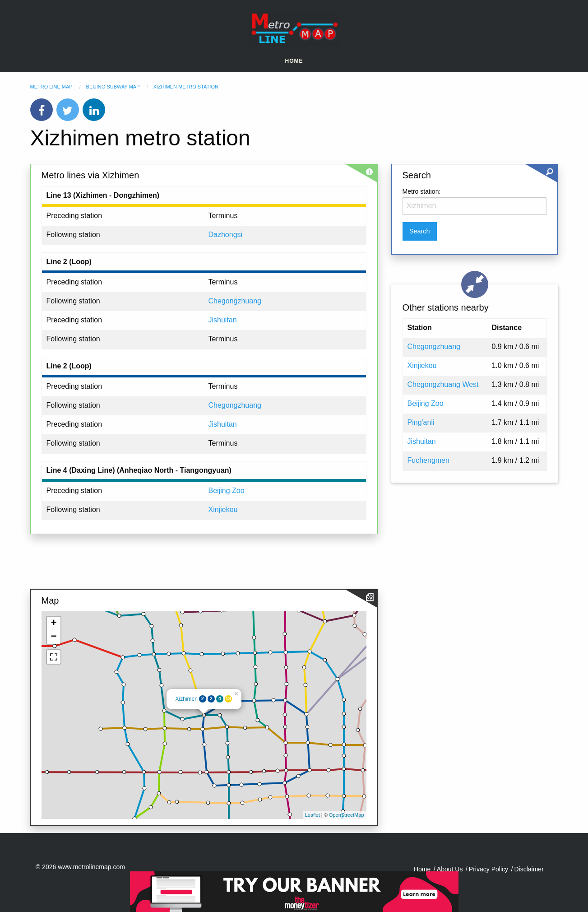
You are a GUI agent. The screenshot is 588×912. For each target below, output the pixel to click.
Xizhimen (187, 699)
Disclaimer (529, 869)
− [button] (53, 637)
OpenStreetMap (347, 815)
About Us (450, 869)
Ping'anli (421, 422)
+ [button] (53, 624)
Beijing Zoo (227, 491)
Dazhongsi (226, 235)
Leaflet (313, 815)
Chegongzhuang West (443, 384)
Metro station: (422, 191)
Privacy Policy (488, 869)
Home (294, 61)
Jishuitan (223, 320)
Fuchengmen (428, 460)
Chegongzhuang (235, 301)
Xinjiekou (223, 510)
